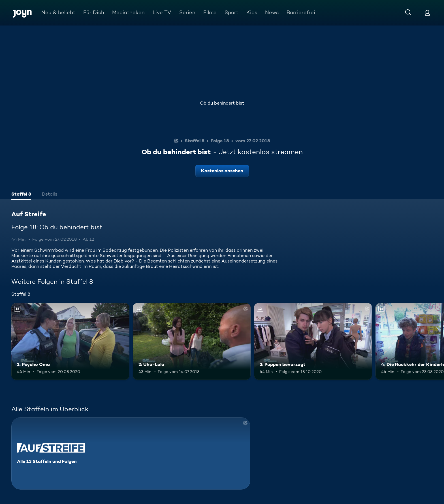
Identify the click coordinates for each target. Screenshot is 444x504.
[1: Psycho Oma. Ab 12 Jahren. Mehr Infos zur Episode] (70, 341)
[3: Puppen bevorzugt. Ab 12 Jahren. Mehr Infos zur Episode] (313, 341)
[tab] (21, 195)
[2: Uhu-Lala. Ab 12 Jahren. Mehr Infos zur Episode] (192, 341)
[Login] (427, 13)
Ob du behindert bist (222, 103)
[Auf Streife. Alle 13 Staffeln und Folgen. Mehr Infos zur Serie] (131, 453)
